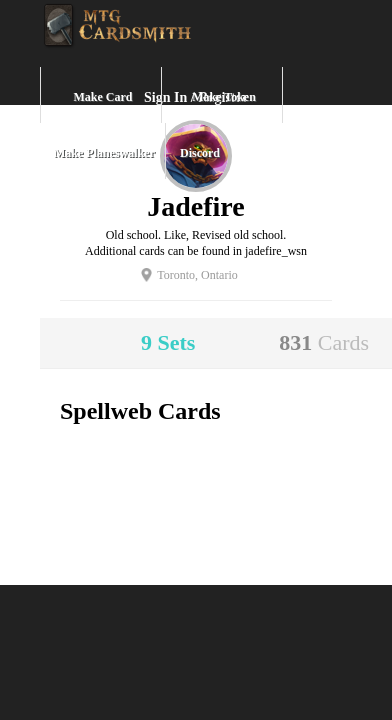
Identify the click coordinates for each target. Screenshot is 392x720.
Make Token (224, 97)
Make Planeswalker (104, 153)
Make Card (103, 97)
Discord (200, 153)
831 (324, 342)
